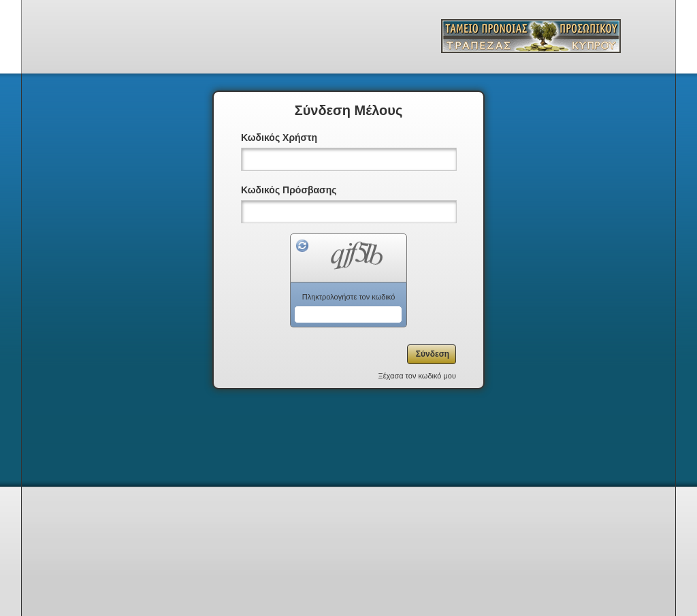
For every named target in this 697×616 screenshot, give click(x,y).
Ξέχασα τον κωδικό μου (418, 376)
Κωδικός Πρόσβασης (289, 190)
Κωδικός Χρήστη (279, 137)
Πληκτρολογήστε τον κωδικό (349, 297)
